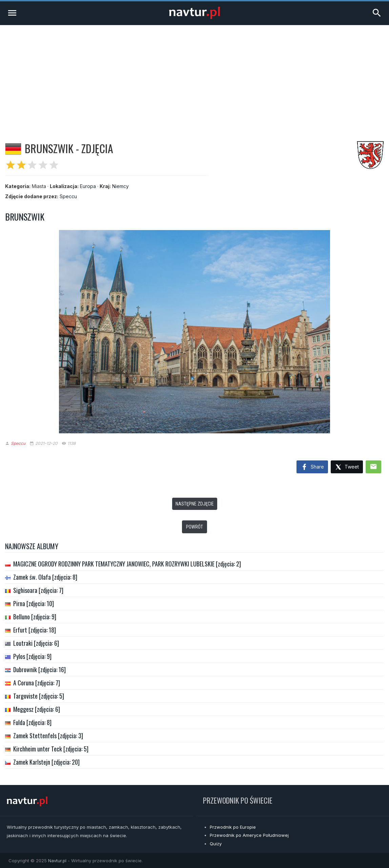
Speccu (68, 196)
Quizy (216, 844)
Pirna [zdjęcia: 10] (34, 603)
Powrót (194, 527)
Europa (88, 186)
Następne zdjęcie (195, 504)
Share (312, 467)
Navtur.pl (57, 861)
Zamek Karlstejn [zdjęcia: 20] (46, 762)
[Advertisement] (194, 76)
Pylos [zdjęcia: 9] (32, 656)
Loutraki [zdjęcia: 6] (36, 643)
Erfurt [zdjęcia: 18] (35, 630)
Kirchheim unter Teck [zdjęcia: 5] (51, 749)
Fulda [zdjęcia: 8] (32, 722)
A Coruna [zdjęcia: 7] (37, 683)
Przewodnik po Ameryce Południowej (249, 835)
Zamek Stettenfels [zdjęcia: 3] (48, 736)
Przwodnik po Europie (233, 827)
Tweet (347, 467)
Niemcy (120, 186)
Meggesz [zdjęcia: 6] (37, 709)
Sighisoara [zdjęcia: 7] (38, 590)
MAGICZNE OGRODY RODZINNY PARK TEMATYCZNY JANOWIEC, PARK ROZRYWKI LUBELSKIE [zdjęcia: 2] (127, 564)
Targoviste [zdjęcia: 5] (39, 696)
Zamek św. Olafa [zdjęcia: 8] (45, 577)
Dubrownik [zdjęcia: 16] (39, 669)
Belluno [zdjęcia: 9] (35, 617)
